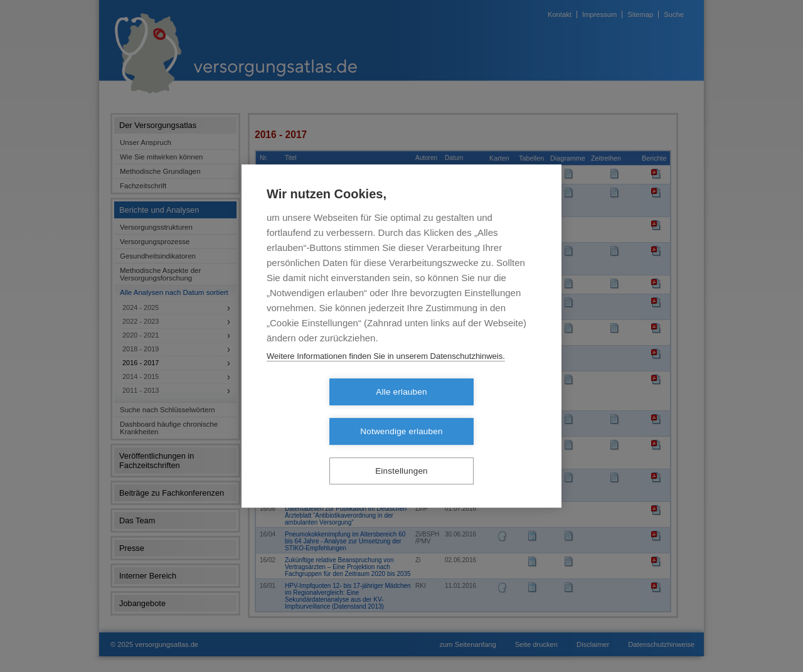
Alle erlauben (329, 412)
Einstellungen (401, 451)
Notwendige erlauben (473, 412)
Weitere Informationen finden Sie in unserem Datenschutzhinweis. (386, 376)
